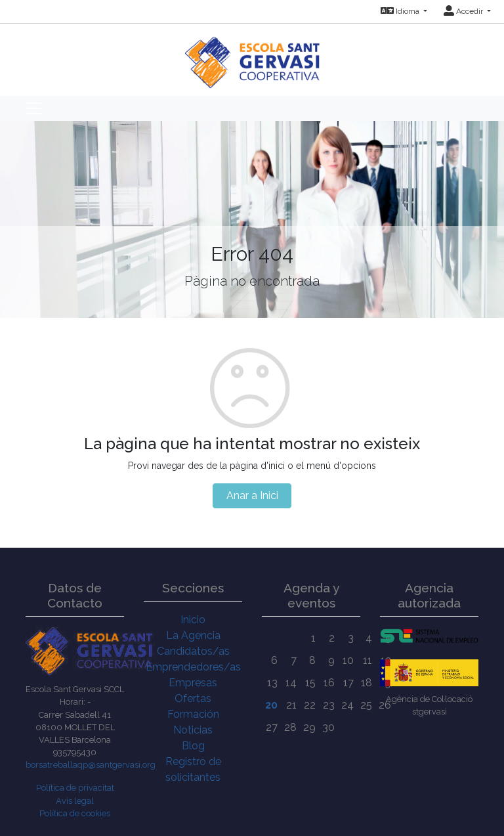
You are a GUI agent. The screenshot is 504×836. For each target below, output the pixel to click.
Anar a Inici (252, 495)
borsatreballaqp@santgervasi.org (91, 765)
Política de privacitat (75, 788)
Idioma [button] (401, 11)
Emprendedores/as (193, 667)
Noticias (193, 730)
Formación (193, 714)
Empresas (193, 683)
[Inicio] (252, 55)
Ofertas (193, 698)
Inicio (193, 620)
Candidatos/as (193, 651)
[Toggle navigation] (33, 108)
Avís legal (75, 801)
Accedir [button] (464, 11)
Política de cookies (75, 813)
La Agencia (193, 635)
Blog (193, 746)
